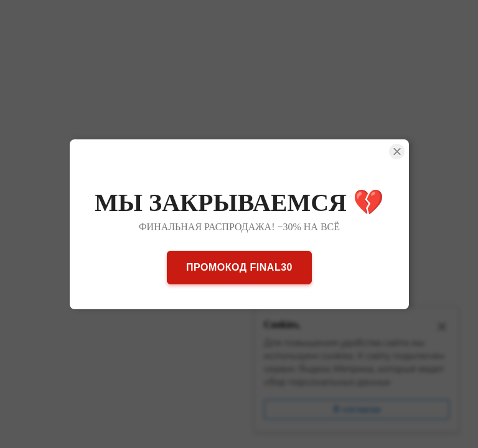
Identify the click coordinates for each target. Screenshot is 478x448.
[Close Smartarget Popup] (397, 152)
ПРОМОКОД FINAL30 (239, 267)
